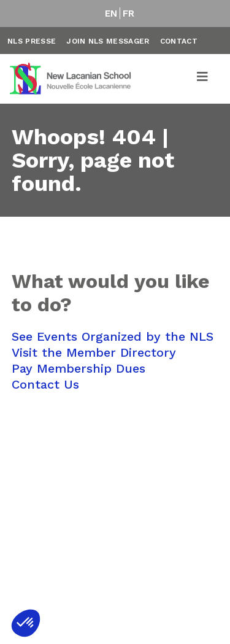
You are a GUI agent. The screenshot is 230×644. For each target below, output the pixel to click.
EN (111, 14)
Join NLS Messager (108, 41)
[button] (26, 623)
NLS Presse (32, 41)
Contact (179, 41)
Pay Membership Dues (79, 368)
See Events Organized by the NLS (113, 336)
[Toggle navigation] (203, 79)
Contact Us (45, 384)
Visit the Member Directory (94, 352)
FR (129, 14)
